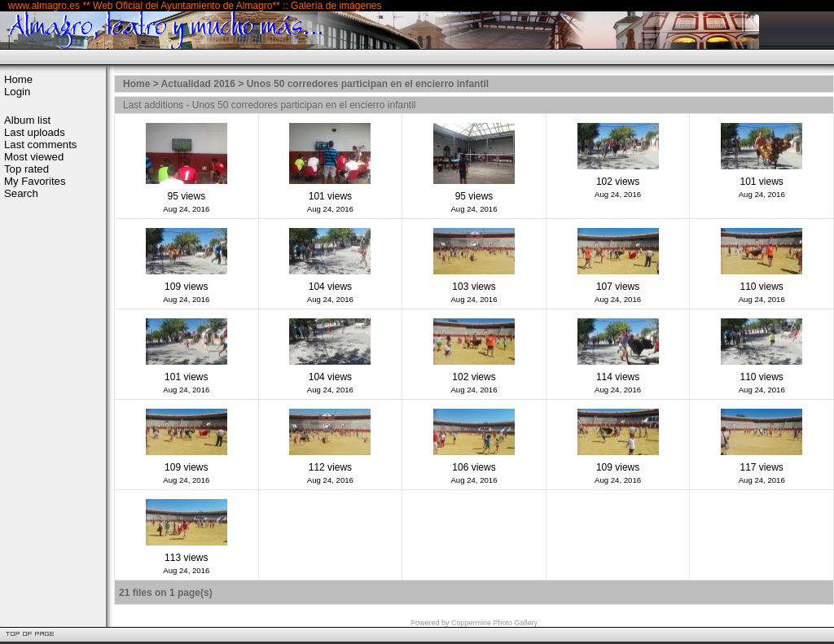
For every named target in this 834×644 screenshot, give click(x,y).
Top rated (26, 169)
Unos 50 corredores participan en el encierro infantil (368, 84)
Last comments (40, 145)
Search (21, 193)
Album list (27, 120)
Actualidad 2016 (198, 84)
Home (18, 79)
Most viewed (34, 157)
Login (17, 92)
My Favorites (35, 181)
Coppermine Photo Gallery (494, 623)
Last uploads (35, 132)
